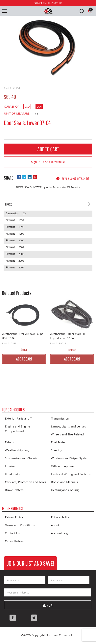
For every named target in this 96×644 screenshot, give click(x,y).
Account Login (61, 534)
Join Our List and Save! (30, 563)
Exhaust (10, 443)
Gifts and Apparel (63, 467)
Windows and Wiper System (70, 459)
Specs (8, 204)
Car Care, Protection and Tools (25, 483)
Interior (10, 467)
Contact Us (12, 534)
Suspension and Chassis (21, 459)
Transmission (60, 419)
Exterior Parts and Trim (21, 419)
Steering (57, 451)
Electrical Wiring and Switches (71, 475)
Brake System (14, 491)
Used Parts (12, 475)
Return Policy (14, 518)
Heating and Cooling (65, 491)
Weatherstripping (17, 451)
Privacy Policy (60, 518)
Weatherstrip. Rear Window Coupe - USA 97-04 (24, 336)
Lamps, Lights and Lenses (68, 427)
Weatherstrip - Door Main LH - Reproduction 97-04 (68, 336)
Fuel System (59, 443)
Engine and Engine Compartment (17, 429)
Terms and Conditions (20, 526)
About (55, 526)
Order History (14, 542)
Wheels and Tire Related (67, 435)
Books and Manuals (64, 483)
